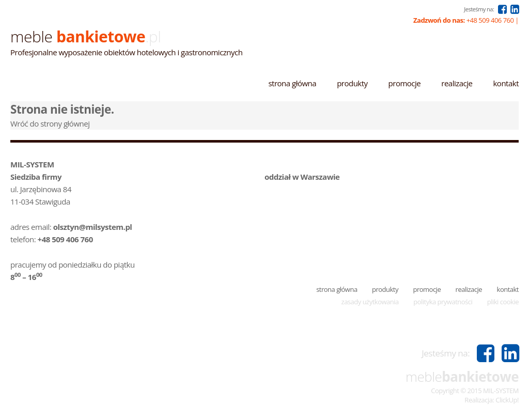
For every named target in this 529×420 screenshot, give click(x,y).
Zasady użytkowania (370, 302)
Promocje (405, 83)
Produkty (352, 83)
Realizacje (457, 83)
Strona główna (292, 83)
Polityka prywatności (443, 302)
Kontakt (506, 83)
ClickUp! (507, 400)
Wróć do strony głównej (50, 123)
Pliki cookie (503, 302)
